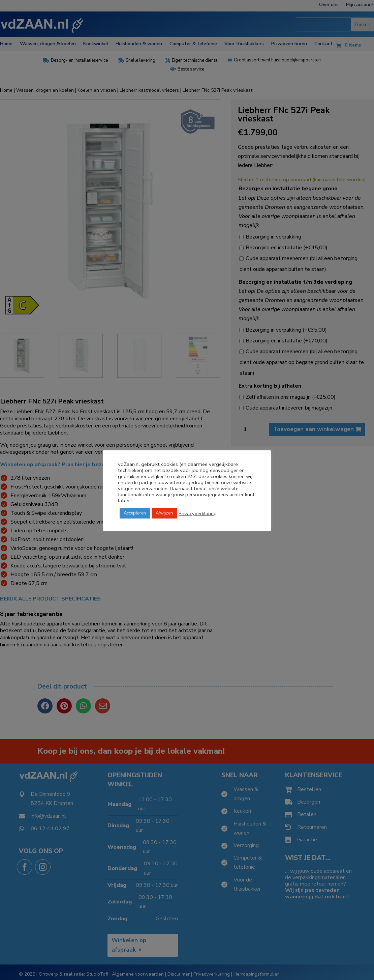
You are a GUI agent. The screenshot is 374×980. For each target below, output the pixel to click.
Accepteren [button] (135, 513)
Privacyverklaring (198, 513)
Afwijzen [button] (164, 513)
